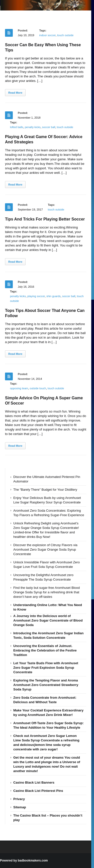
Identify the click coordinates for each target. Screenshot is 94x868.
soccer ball (49, 127)
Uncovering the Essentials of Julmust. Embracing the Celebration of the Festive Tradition (45, 650)
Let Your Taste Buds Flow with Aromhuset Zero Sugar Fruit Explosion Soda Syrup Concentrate (46, 668)
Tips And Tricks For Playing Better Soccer (45, 219)
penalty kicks (33, 127)
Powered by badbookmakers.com (24, 861)
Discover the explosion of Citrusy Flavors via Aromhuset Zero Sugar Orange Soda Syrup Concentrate (45, 549)
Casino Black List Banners (34, 782)
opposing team (19, 388)
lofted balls (17, 127)
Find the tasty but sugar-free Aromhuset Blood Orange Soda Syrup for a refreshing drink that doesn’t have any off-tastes (46, 592)
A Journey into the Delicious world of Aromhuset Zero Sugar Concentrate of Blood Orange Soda (48, 620)
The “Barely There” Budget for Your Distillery (45, 490)
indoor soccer (47, 35)
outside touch (38, 388)
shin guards (54, 296)
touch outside (65, 35)
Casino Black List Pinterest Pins (38, 791)
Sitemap (20, 807)
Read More (15, 93)
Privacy (19, 799)
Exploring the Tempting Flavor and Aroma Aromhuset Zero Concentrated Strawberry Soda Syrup (46, 685)
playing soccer (36, 296)
